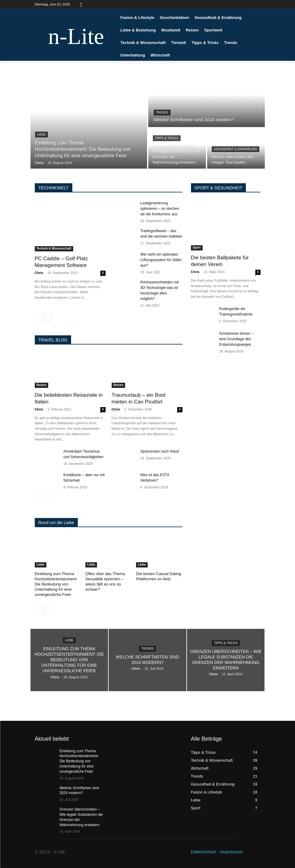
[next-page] (48, 317)
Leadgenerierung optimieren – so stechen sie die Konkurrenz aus (160, 209)
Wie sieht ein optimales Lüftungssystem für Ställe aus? (161, 260)
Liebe (41, 135)
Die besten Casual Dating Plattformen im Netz (158, 576)
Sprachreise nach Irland (160, 451)
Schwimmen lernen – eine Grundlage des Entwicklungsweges (236, 339)
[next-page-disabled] (48, 499)
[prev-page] (39, 317)
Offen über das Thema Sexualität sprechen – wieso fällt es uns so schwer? (105, 582)
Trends (162, 113)
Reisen (42, 385)
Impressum (232, 852)
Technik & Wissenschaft (54, 248)
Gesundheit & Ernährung (236, 149)
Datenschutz (204, 852)
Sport (197, 248)
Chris (39, 273)
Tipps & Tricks (167, 138)
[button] (81, 4)
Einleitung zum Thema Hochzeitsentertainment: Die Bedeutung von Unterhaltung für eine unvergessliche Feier (56, 584)
